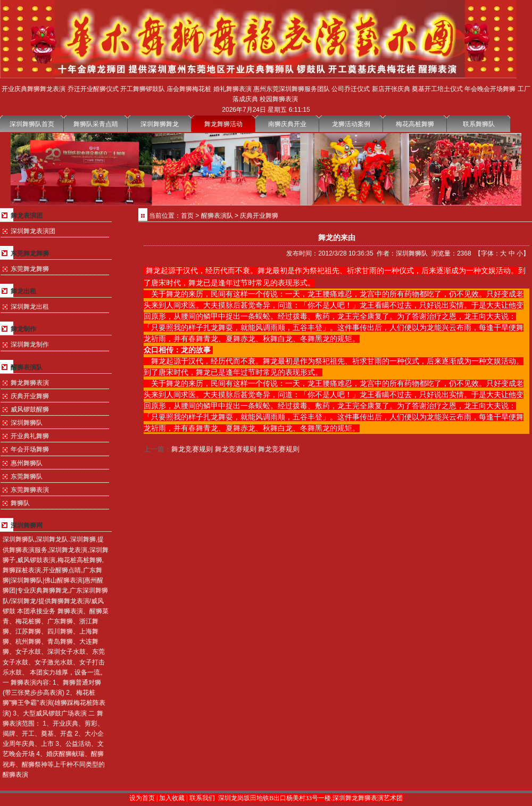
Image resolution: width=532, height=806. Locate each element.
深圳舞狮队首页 (32, 124)
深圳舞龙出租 (30, 307)
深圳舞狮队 (27, 423)
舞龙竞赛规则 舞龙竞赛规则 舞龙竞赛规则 (235, 449)
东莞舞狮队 (27, 476)
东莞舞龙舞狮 (30, 269)
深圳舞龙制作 (30, 344)
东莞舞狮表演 (30, 490)
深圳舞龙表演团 (33, 231)
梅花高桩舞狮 (415, 124)
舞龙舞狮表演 (30, 383)
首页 (187, 216)
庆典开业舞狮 (30, 396)
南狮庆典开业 (287, 124)
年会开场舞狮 (30, 449)
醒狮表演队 (217, 216)
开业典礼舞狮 (30, 436)
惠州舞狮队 (27, 463)
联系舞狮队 (479, 124)
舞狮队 (20, 503)
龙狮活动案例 (351, 124)
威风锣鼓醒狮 (30, 409)
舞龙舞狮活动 (223, 124)
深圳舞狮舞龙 (160, 124)
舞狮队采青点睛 (96, 124)
